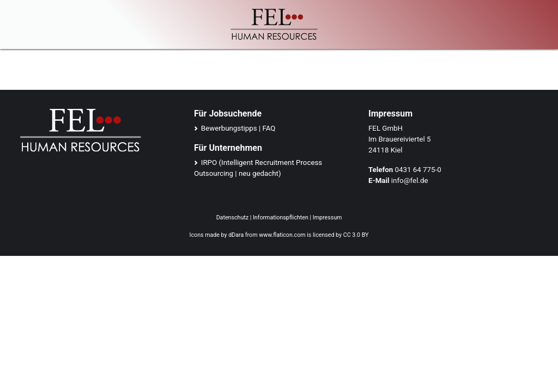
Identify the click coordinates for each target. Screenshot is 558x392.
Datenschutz (232, 218)
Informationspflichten (281, 218)
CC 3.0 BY (356, 235)
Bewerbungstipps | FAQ (238, 128)
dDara (236, 235)
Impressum (327, 218)
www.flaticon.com (282, 235)
